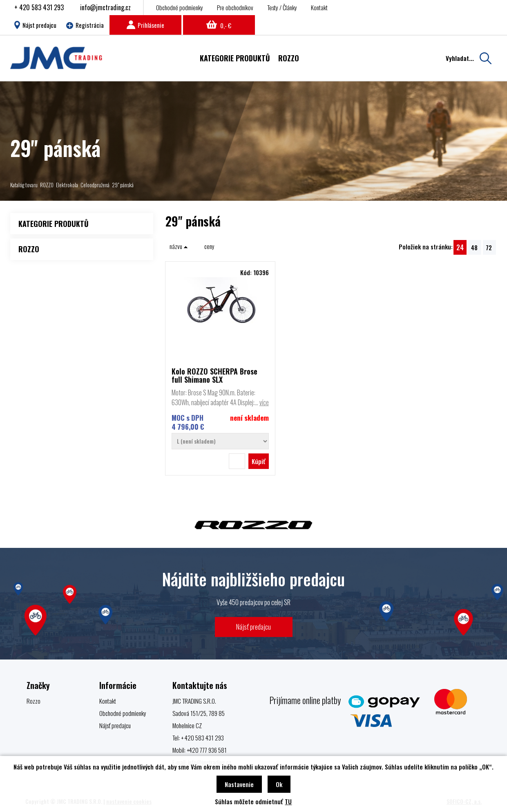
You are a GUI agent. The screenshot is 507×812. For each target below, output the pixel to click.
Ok (279, 784)
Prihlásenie (145, 25)
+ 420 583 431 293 (39, 7)
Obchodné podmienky (180, 7)
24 (460, 247)
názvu (179, 246)
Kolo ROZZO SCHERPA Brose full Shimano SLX (214, 375)
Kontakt (319, 7)
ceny (209, 246)
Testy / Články (282, 7)
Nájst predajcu (35, 25)
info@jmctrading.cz (105, 7)
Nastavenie (239, 784)
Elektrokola (67, 185)
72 (489, 247)
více (264, 402)
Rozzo (34, 701)
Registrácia (85, 25)
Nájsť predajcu (254, 627)
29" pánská (123, 185)
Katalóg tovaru (24, 185)
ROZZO (47, 185)
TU (288, 801)
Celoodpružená (95, 185)
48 (474, 247)
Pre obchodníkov (235, 7)
